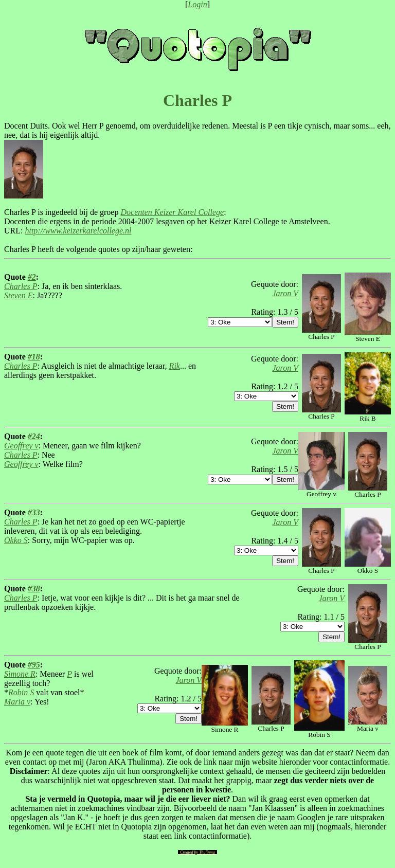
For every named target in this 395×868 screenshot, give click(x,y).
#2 (32, 277)
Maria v (17, 702)
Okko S (16, 540)
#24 (34, 436)
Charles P (21, 286)
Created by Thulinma (197, 852)
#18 (34, 357)
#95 (34, 665)
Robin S (21, 692)
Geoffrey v (21, 446)
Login (197, 4)
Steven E (19, 295)
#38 (34, 589)
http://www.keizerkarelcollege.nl (78, 231)
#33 (34, 512)
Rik (175, 366)
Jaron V (285, 293)
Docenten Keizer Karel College (172, 212)
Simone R (20, 674)
